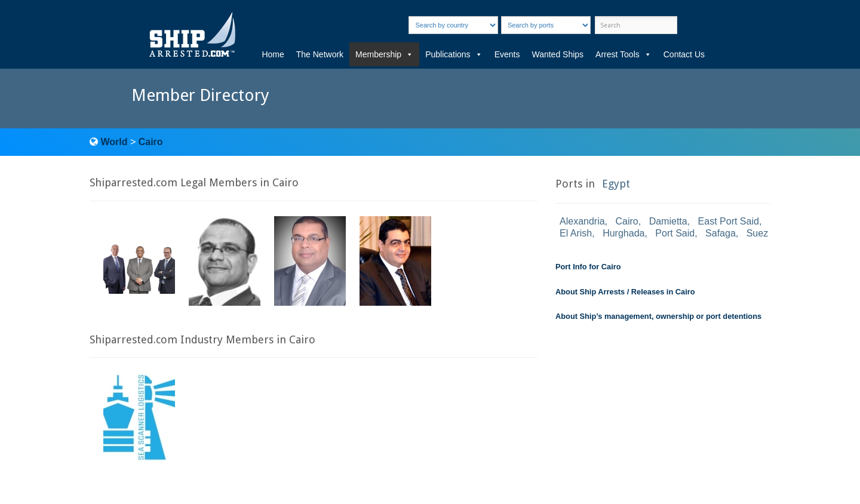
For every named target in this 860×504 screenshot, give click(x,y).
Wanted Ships (558, 54)
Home (273, 54)
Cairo (151, 142)
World (114, 142)
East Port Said (729, 221)
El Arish (576, 233)
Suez (757, 233)
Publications (454, 54)
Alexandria (582, 221)
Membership (384, 54)
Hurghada (623, 233)
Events (507, 54)
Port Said (675, 233)
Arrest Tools (623, 54)
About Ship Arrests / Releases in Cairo (625, 292)
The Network (320, 54)
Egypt (616, 184)
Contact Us (684, 54)
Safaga (721, 233)
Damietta (668, 221)
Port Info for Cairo (588, 267)
